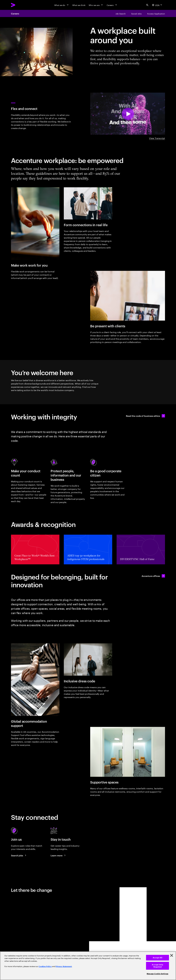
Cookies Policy (45, 966)
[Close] (172, 955)
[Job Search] (121, 13)
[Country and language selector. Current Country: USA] (157, 5)
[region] (88, 966)
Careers (15, 13)
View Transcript (157, 138)
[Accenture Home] (19, 5)
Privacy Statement (64, 966)
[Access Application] (156, 13)
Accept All (158, 958)
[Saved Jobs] (136, 13)
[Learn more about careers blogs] (58, 855)
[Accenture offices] (153, 576)
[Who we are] (96, 5)
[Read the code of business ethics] (145, 416)
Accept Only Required (157, 966)
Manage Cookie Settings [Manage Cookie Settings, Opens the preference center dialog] (158, 974)
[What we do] (62, 5)
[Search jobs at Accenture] (19, 855)
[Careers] (112, 5)
